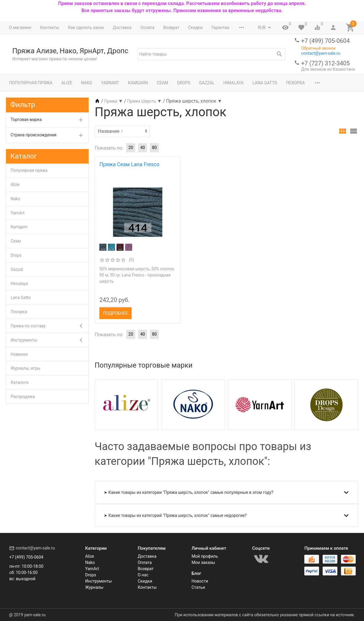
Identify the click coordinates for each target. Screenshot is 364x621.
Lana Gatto (265, 83)
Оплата (148, 28)
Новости (200, 581)
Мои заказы (203, 562)
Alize (67, 83)
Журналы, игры (26, 368)
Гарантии (220, 28)
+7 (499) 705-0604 (325, 41)
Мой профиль (205, 556)
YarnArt (110, 83)
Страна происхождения (34, 135)
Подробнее (115, 313)
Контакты (50, 28)
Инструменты (24, 340)
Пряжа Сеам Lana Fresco (129, 164)
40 (143, 148)
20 (131, 148)
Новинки (19, 354)
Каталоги (20, 382)
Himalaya (234, 83)
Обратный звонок (318, 48)
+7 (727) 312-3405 (325, 63)
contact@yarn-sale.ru (321, 53)
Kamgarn (138, 83)
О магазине (20, 28)
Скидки (195, 28)
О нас (143, 575)
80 (154, 148)
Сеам (162, 83)
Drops (184, 83)
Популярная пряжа (31, 83)
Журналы (94, 587)
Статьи (198, 587)
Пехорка (295, 83)
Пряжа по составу (28, 326)
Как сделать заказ (86, 28)
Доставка (122, 28)
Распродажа (23, 397)
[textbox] (211, 54)
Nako (86, 83)
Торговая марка (26, 119)
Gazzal (207, 83)
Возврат (171, 28)
